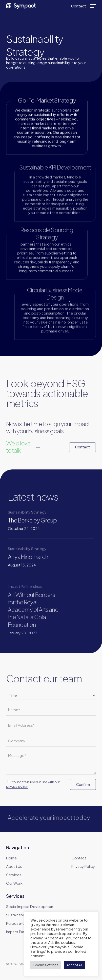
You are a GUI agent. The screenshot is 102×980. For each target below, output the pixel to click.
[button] (93, 6)
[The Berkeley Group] (34, 524)
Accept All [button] (74, 965)
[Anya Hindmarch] (34, 562)
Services (14, 875)
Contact (79, 858)
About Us (14, 866)
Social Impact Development (30, 906)
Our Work (14, 883)
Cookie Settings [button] (46, 965)
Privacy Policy (83, 866)
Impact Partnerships (23, 932)
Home (11, 858)
